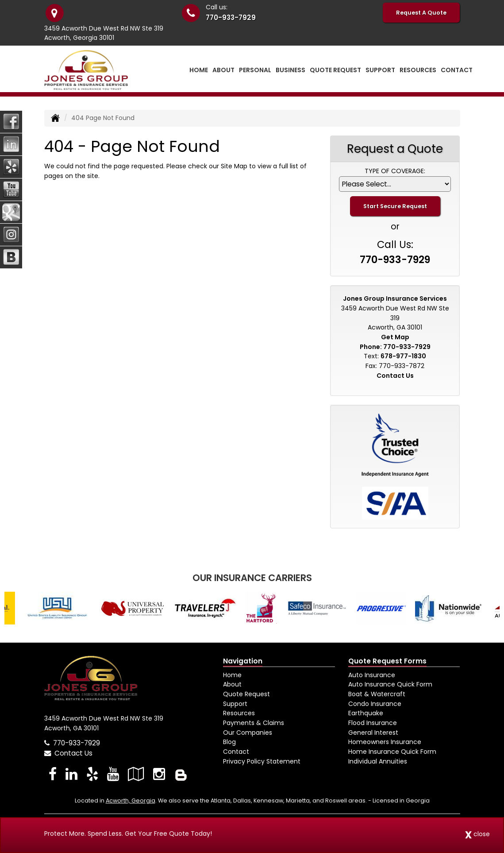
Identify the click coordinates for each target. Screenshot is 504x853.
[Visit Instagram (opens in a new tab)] (159, 774)
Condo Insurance (375, 704)
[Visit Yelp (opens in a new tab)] (92, 774)
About (232, 684)
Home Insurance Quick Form (392, 752)
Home (199, 70)
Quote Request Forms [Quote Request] (387, 661)
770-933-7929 (231, 17)
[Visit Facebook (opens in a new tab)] (53, 774)
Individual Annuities (378, 761)
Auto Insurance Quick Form (390, 684)
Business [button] (290, 70)
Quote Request (246, 694)
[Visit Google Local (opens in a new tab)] (136, 774)
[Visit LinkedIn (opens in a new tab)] (71, 774)
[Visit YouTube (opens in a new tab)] (113, 774)
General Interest (373, 733)
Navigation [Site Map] (243, 661)
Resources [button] (418, 70)
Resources (239, 713)
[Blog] (181, 774)
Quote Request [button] (335, 70)
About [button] (223, 70)
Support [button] (380, 70)
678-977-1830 (403, 356)
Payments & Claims (254, 723)
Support (235, 704)
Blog (229, 742)
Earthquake (366, 713)
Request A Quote (421, 13)
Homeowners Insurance (385, 742)
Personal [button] (255, 70)
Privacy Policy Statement (262, 761)
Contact (457, 70)
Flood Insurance (373, 723)
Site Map (234, 166)
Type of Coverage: (395, 171)
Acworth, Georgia (131, 801)
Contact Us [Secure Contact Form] (395, 376)
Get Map (395, 337)
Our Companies (248, 733)
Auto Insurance (372, 675)
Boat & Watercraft (377, 694)
